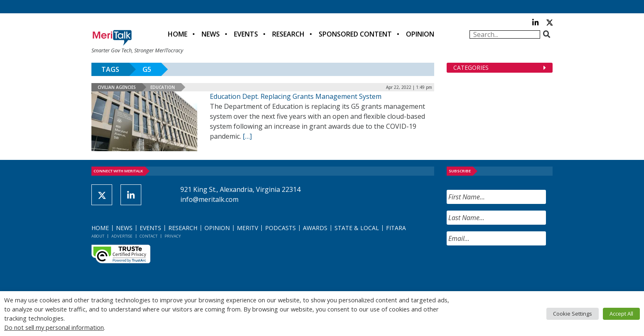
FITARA (396, 228)
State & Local (357, 228)
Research (288, 34)
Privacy (173, 236)
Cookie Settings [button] (573, 314)
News (211, 34)
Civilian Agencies (117, 87)
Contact (149, 236)
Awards (315, 228)
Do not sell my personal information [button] (54, 327)
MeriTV (247, 228)
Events (246, 34)
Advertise (122, 236)
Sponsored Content (355, 34)
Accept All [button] (621, 314)
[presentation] (510, 268)
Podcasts (280, 228)
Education (163, 87)
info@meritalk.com (209, 199)
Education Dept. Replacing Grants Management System (296, 96)
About (98, 236)
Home (178, 34)
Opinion (420, 34)
